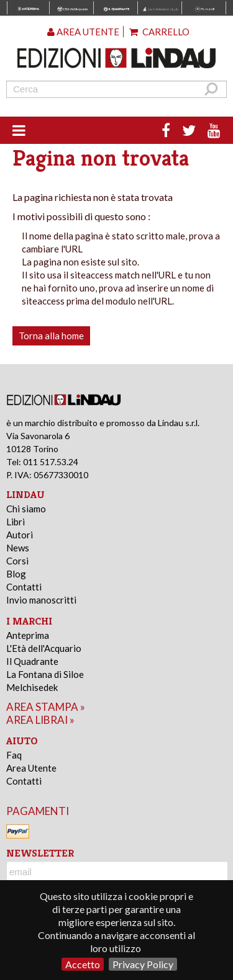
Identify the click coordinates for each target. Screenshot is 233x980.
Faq (14, 755)
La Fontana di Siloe (45, 674)
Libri (16, 522)
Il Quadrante (32, 661)
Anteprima (28, 635)
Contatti (24, 587)
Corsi (17, 561)
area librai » (40, 720)
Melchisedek (32, 687)
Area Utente (31, 768)
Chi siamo (26, 509)
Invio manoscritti (41, 600)
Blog (16, 574)
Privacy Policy (143, 964)
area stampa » (46, 707)
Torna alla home (51, 336)
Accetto (83, 964)
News (18, 548)
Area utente (83, 32)
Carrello (159, 32)
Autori (20, 535)
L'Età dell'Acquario (44, 648)
